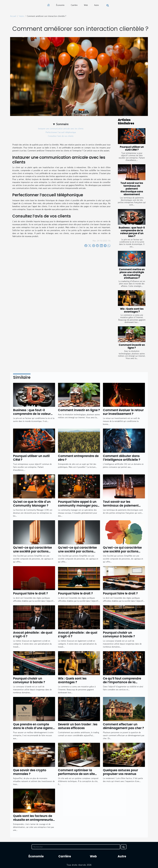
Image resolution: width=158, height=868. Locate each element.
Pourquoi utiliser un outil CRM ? (132, 148)
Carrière (74, 5)
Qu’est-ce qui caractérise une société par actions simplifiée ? (32, 551)
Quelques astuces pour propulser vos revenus (120, 772)
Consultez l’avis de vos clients (61, 136)
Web (86, 5)
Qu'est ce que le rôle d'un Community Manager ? (32, 504)
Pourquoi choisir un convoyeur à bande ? (119, 634)
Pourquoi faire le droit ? (30, 593)
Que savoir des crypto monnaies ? (30, 772)
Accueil (13, 16)
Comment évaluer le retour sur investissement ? (123, 412)
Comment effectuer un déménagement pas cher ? (123, 726)
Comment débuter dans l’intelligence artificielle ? (122, 458)
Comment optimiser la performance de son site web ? (76, 774)
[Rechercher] (76, 847)
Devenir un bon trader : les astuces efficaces (78, 726)
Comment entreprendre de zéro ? (78, 458)
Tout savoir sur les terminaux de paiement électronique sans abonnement (132, 189)
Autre (96, 5)
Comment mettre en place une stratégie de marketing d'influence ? (132, 274)
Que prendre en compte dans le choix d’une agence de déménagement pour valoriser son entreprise (34, 730)
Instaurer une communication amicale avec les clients (61, 129)
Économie (60, 5)
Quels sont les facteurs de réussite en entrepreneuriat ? (34, 820)
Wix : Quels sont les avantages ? (132, 310)
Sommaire (62, 124)
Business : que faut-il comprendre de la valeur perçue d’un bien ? (132, 232)
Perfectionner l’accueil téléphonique (61, 132)
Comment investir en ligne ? (132, 346)
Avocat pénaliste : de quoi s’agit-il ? (33, 634)
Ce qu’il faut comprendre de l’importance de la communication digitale (122, 682)
